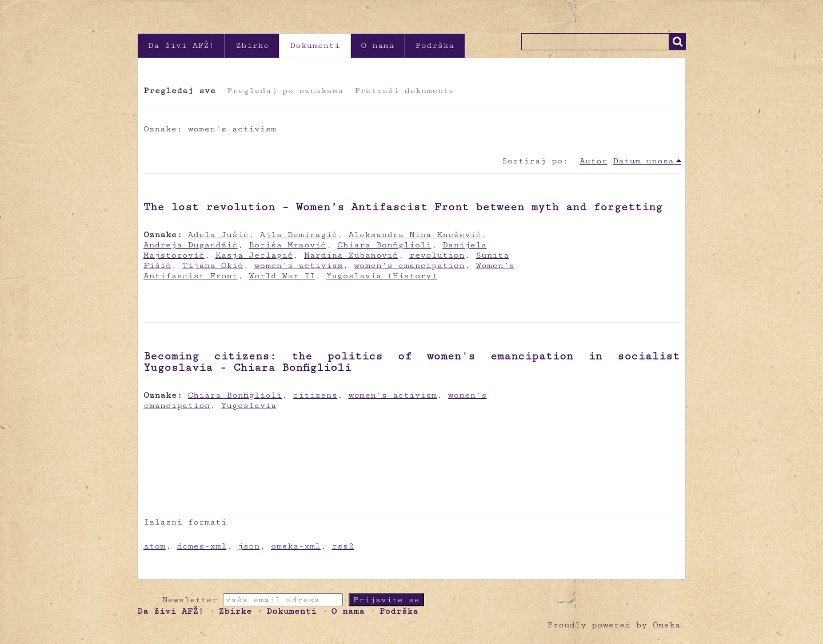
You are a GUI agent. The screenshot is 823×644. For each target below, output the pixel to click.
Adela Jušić (219, 235)
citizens (315, 395)
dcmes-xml (201, 546)
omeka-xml (296, 546)
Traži (677, 42)
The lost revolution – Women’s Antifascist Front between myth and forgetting (403, 207)
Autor (593, 161)
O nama (378, 45)
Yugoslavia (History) (382, 276)
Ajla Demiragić (298, 235)
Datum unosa (643, 161)
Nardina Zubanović (351, 255)
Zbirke (252, 45)
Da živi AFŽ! (181, 45)
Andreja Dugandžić (191, 245)
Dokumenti (315, 45)
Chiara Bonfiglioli (384, 245)
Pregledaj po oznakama (285, 91)
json (249, 546)
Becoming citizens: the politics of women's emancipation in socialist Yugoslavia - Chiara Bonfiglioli (411, 362)
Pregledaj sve (179, 91)
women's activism (299, 265)
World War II (282, 276)
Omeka (666, 625)
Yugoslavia (249, 405)
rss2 (343, 546)
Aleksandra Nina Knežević (415, 235)
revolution (437, 255)
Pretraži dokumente (404, 91)
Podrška (435, 45)
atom (155, 546)
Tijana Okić (213, 265)
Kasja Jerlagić (254, 255)
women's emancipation (409, 265)
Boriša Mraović (287, 245)
